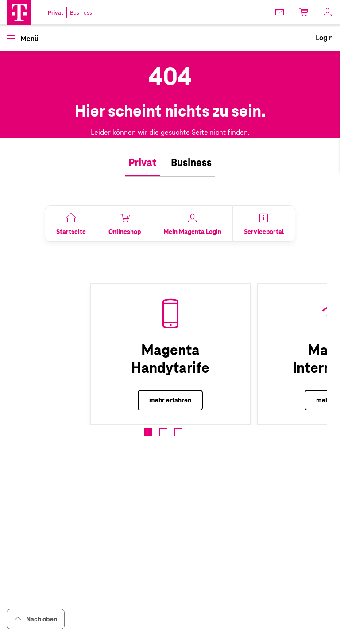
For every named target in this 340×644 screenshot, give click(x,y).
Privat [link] (56, 13)
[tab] (143, 163)
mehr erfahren (170, 400)
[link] (280, 12)
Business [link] (81, 13)
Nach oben (36, 619)
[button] (19, 12)
